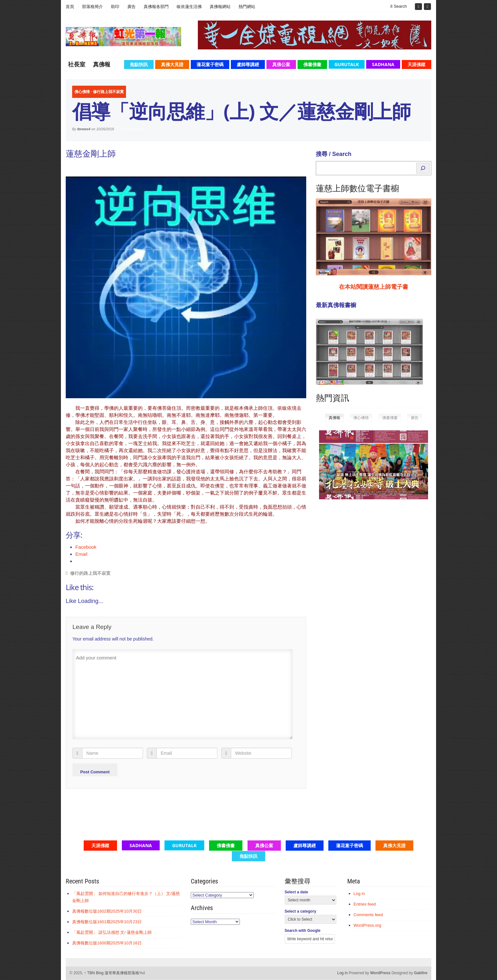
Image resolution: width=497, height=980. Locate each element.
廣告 (131, 7)
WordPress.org (367, 925)
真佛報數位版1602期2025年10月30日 (107, 911)
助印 (115, 7)
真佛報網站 (220, 7)
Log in (359, 894)
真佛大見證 (172, 64)
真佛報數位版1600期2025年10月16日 (107, 943)
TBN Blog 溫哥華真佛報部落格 (112, 973)
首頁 (70, 7)
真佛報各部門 (156, 7)
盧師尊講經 (248, 64)
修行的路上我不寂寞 (90, 573)
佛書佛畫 (312, 64)
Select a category (301, 911)
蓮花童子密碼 (210, 64)
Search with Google (303, 931)
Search (399, 6)
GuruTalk (347, 64)
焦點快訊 (139, 64)
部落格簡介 (93, 7)
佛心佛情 (82, 92)
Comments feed (368, 915)
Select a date (296, 892)
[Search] (423, 168)
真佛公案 (281, 64)
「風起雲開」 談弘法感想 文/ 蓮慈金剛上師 (112, 932)
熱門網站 (247, 7)
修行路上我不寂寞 (108, 92)
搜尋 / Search (334, 154)
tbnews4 (84, 129)
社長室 (77, 64)
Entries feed (365, 904)
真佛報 (102, 64)
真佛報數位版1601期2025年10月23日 (107, 922)
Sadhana (383, 64)
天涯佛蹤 (417, 64)
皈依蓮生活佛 (189, 7)
